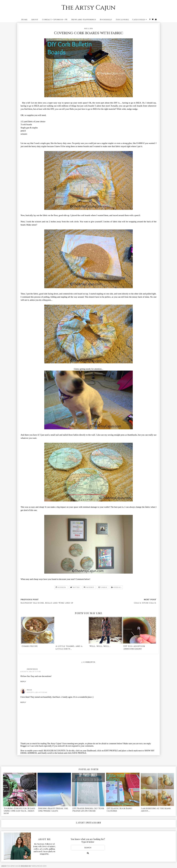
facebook (61, 587)
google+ (116, 587)
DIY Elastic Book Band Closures (119, 810)
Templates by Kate (39, 866)
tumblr (103, 587)
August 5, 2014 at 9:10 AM (37, 692)
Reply (23, 682)
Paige (29, 690)
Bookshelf (106, 20)
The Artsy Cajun (88, 8)
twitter (75, 587)
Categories (139, 20)
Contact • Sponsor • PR (55, 20)
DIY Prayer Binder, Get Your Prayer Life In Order (88, 810)
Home (24, 20)
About (35, 20)
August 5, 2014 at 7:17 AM (31, 671)
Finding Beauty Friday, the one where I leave (53, 810)
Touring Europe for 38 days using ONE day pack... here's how (19, 811)
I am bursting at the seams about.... (156, 810)
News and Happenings (84, 20)
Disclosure (122, 20)
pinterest (89, 587)
